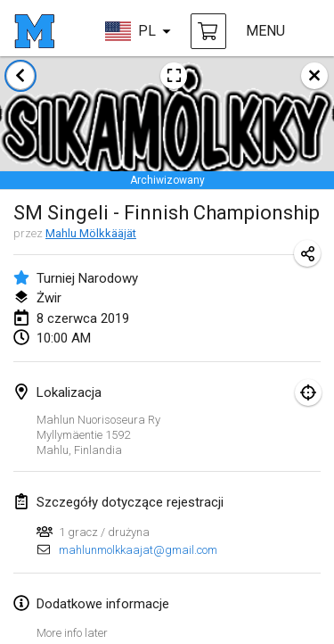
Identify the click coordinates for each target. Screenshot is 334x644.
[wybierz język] (138, 31)
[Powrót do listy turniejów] (20, 76)
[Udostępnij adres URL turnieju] (307, 253)
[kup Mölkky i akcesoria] (208, 31)
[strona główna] (34, 31)
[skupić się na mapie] (308, 392)
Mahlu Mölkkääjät (91, 233)
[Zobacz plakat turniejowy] (174, 76)
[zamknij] (314, 76)
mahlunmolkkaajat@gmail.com (138, 550)
